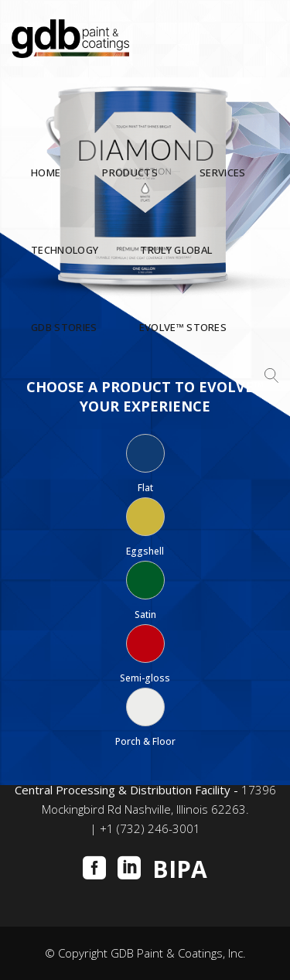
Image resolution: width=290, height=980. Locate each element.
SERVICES (223, 173)
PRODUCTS (130, 173)
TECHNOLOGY (65, 251)
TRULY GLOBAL (176, 251)
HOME (46, 173)
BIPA (180, 869)
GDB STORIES (64, 328)
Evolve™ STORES (183, 328)
